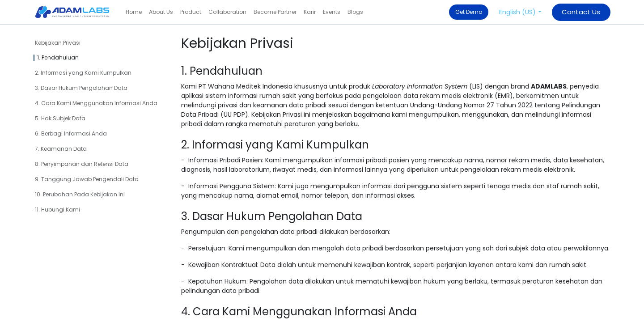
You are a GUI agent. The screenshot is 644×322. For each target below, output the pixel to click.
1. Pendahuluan (58, 57)
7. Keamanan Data (61, 149)
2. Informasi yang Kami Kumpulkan (83, 73)
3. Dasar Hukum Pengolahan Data (81, 88)
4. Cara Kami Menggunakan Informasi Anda (96, 103)
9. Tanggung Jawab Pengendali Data (87, 179)
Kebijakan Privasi (58, 43)
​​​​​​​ (581, 12)
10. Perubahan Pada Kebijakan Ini (80, 194)
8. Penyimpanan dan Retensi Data (82, 164)
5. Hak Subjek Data (60, 118)
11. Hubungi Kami (57, 210)
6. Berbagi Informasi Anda (71, 133)
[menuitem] (134, 12)
